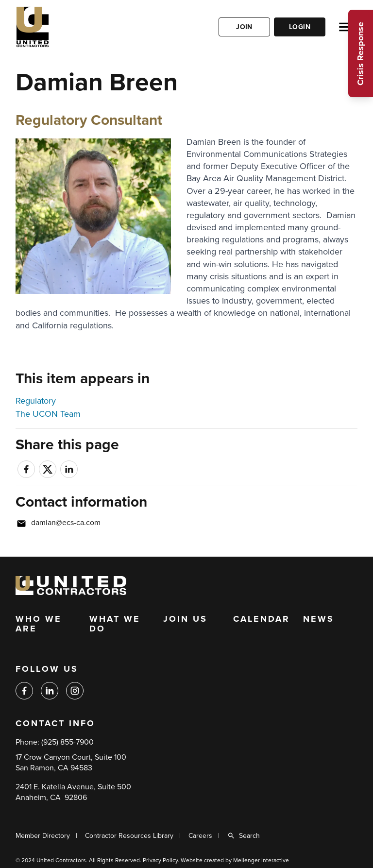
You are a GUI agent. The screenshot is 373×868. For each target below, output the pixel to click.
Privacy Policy (160, 860)
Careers (200, 836)
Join (244, 27)
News (319, 619)
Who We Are (39, 624)
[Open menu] (345, 27)
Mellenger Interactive (261, 860)
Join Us (185, 619)
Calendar (262, 619)
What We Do (115, 624)
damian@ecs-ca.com (66, 523)
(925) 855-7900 (68, 742)
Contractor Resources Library (129, 836)
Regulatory (36, 401)
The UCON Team (48, 414)
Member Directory (43, 836)
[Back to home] (62, 27)
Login (300, 27)
